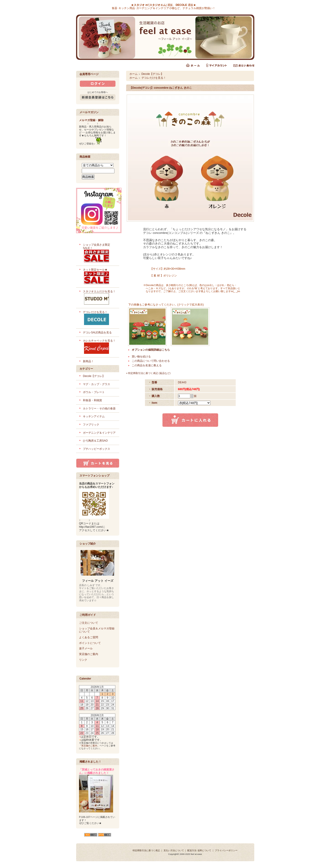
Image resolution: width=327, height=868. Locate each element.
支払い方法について (174, 850)
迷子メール (86, 648)
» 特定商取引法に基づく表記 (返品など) (148, 373)
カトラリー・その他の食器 (99, 408)
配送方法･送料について (199, 850)
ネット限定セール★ (99, 277)
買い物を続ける (141, 357)
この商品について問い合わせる (151, 361)
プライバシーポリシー (226, 850)
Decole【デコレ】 (94, 376)
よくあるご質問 (89, 637)
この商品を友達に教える (147, 365)
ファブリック (91, 425)
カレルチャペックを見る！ (99, 347)
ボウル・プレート (94, 392)
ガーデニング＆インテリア (99, 433)
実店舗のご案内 (89, 654)
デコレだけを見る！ (99, 318)
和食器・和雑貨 (92, 400)
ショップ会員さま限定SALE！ (99, 253)
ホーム (134, 74)
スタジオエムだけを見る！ (99, 298)
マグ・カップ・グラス (97, 384)
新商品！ (88, 361)
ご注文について (89, 623)
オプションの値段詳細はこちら (151, 350)
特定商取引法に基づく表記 (146, 850)
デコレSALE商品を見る (97, 333)
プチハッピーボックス (97, 449)
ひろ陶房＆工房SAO (95, 441)
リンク (83, 660)
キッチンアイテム (94, 416)
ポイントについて (90, 643)
